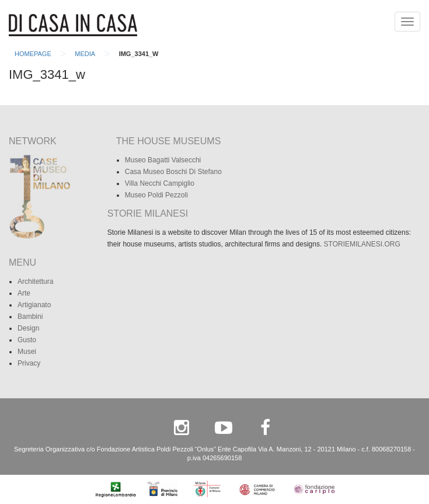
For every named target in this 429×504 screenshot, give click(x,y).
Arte (24, 293)
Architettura (35, 281)
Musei (27, 352)
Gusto (27, 340)
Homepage (33, 54)
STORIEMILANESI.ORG (362, 244)
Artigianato (34, 305)
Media (85, 54)
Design (28, 328)
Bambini (30, 317)
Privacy (29, 363)
